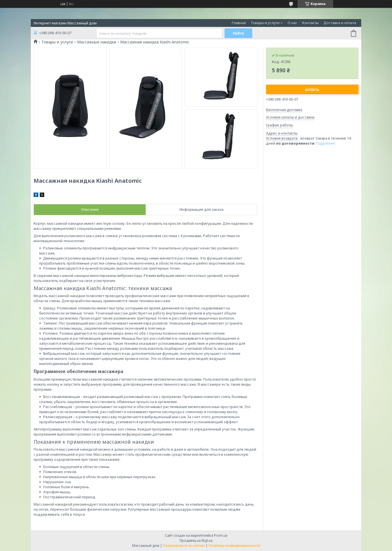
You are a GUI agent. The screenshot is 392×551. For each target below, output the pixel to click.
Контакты (310, 23)
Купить (312, 90)
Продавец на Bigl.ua (196, 540)
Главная (239, 23)
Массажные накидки (97, 42)
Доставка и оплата (340, 23)
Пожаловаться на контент (184, 546)
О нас (292, 23)
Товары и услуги (265, 23)
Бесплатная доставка (284, 110)
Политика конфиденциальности (234, 546)
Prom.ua (221, 535)
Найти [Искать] (239, 33)
